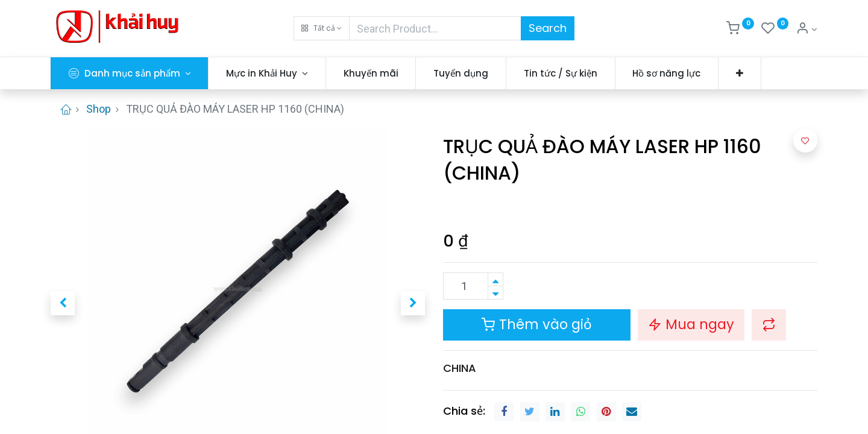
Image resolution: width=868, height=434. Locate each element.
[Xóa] (495, 293)
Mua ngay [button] (691, 324)
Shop (99, 109)
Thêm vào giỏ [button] (537, 324)
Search (548, 28)
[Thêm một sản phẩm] (495, 279)
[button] (322, 28)
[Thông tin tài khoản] (807, 30)
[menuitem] (371, 73)
